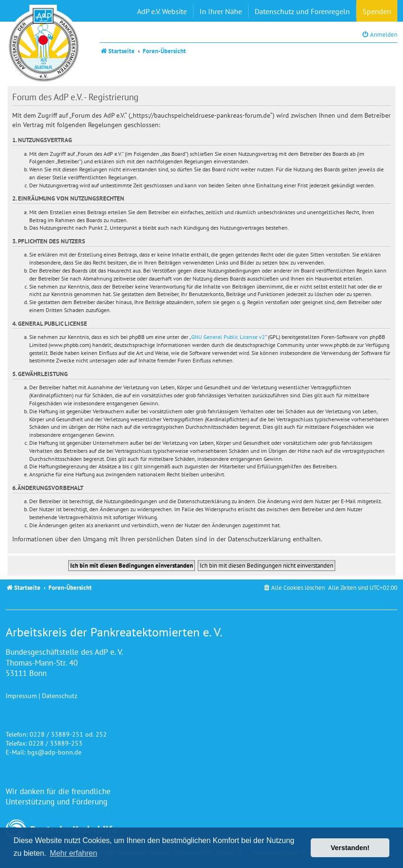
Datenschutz (60, 695)
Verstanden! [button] (350, 848)
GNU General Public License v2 (228, 337)
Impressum (21, 695)
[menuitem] (379, 35)
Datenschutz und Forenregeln (302, 11)
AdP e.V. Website (162, 11)
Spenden (377, 11)
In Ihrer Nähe (221, 11)
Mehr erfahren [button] (74, 853)
